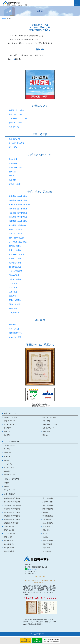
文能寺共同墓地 (15, 263)
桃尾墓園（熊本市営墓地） (19, 217)
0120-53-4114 (32, 569)
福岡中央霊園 (8, 537)
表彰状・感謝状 (15, 184)
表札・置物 (13, 147)
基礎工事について (16, 114)
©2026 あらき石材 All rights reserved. (40, 634)
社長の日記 (13, 172)
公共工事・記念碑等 (17, 143)
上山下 (45, 534)
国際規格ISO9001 (16, 333)
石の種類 (7, 435)
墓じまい (45, 435)
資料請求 (7, 486)
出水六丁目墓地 (15, 279)
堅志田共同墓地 (15, 246)
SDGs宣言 (7, 471)
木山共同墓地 (14, 313)
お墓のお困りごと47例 (50, 424)
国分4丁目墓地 (15, 304)
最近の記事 (13, 159)
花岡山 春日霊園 (16, 229)
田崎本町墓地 (14, 275)
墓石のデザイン (15, 139)
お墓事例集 (13, 163)
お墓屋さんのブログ (10, 445)
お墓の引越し (47, 431)
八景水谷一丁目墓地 (17, 254)
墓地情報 (12, 180)
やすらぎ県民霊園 (16, 271)
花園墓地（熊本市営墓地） (19, 196)
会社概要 (12, 325)
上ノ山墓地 (13, 284)
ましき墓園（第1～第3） (18, 242)
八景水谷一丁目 (48, 502)
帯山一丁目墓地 (15, 250)
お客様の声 (7, 452)
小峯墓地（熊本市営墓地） (19, 200)
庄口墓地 (12, 296)
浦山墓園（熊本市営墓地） (19, 221)
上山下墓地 (13, 292)
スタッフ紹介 (14, 329)
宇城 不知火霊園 (16, 234)
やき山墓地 (13, 308)
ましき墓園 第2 (9, 544)
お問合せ (7, 483)
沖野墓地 (45, 512)
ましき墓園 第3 (9, 548)
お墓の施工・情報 (16, 168)
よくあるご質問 (15, 337)
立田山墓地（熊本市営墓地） (20, 205)
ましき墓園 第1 (9, 541)
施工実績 (7, 449)
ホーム (4, 19)
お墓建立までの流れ (17, 110)
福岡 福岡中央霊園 (17, 238)
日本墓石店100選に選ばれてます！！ (40, 598)
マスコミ (12, 176)
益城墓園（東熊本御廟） (18, 225)
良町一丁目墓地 (15, 259)
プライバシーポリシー (11, 490)
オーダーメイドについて (18, 119)
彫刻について (14, 127)
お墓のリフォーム (16, 123)
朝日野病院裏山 (15, 267)
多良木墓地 (13, 288)
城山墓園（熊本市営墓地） (19, 209)
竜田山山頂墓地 (15, 300)
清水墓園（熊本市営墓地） (19, 213)
